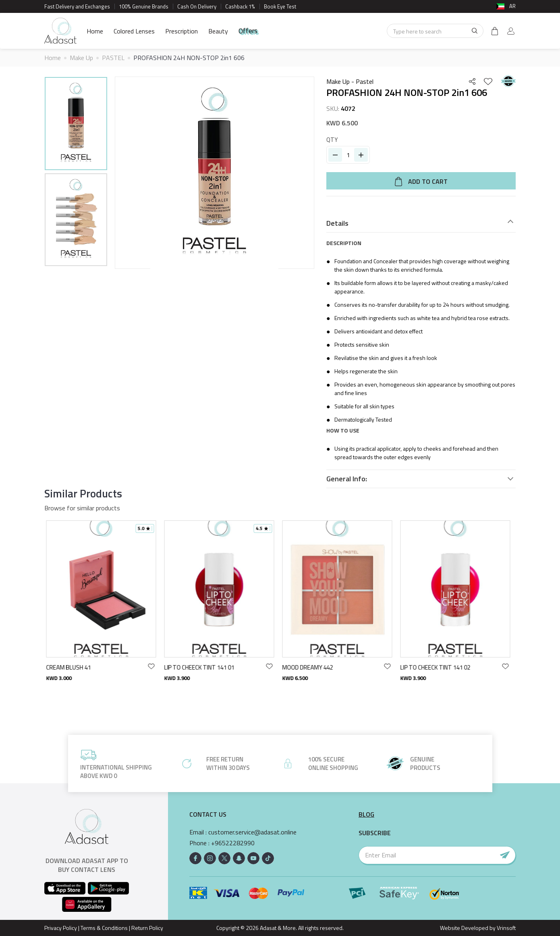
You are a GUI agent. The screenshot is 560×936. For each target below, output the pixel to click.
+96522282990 (233, 843)
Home (95, 31)
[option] (76, 125)
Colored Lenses (134, 31)
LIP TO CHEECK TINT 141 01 (201, 667)
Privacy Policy (61, 928)
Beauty (218, 31)
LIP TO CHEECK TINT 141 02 (438, 667)
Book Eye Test (280, 6)
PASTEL (113, 58)
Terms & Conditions (104, 928)
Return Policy (147, 928)
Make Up (81, 58)
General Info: (347, 479)
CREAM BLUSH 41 (71, 667)
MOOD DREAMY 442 (310, 667)
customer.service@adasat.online (252, 832)
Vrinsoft (506, 928)
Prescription (181, 31)
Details (337, 223)
